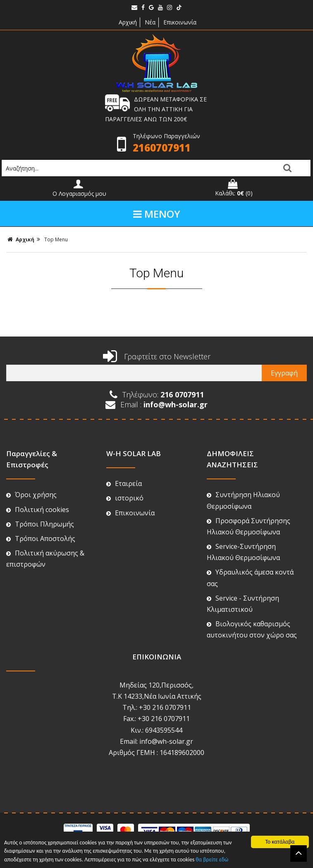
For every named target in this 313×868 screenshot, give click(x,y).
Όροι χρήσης (31, 495)
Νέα (150, 22)
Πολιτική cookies (38, 510)
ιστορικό (125, 498)
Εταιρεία (124, 483)
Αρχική (127, 22)
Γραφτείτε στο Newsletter (157, 356)
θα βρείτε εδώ (212, 860)
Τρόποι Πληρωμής (40, 524)
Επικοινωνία (180, 22)
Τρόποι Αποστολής (41, 539)
